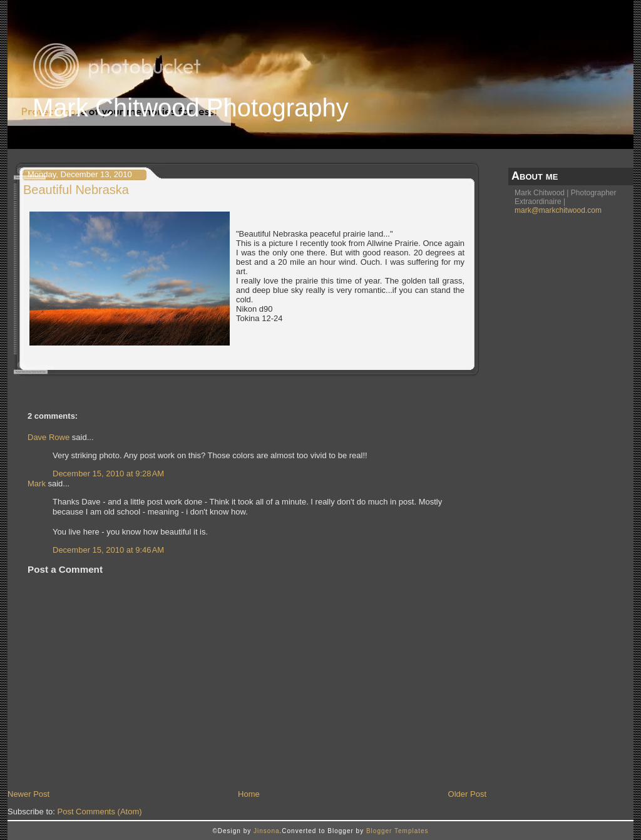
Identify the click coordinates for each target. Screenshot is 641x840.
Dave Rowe (49, 437)
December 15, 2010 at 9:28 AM (108, 474)
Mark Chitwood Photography (191, 108)
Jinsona (266, 831)
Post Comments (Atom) (100, 812)
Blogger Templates (397, 831)
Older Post (467, 794)
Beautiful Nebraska (76, 190)
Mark (37, 484)
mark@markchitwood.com (558, 210)
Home (249, 794)
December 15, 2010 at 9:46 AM (108, 550)
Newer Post (28, 794)
